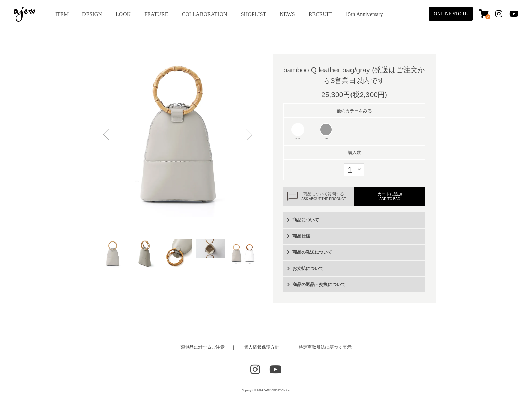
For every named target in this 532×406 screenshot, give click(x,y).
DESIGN (92, 14)
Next (247, 136)
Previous (108, 136)
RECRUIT (320, 14)
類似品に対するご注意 (203, 347)
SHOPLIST (254, 14)
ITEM (62, 14)
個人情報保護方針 (262, 347)
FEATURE (156, 14)
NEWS (287, 14)
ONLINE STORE (451, 14)
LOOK (123, 14)
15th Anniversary (364, 14)
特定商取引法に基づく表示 (325, 347)
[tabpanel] (178, 136)
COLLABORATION (204, 14)
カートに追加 (390, 196)
